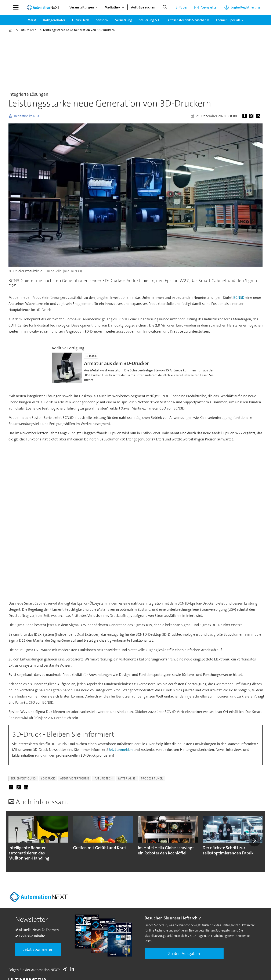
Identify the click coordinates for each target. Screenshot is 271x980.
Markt (32, 20)
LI (73, 969)
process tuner (152, 779)
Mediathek (112, 7)
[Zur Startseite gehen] (43, 7)
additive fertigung (75, 779)
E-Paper (182, 7)
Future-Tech (81, 20)
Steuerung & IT (150, 20)
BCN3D (239, 298)
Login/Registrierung (245, 7)
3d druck (48, 779)
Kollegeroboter (54, 20)
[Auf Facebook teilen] (245, 116)
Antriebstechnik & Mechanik (188, 20)
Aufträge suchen (143, 7)
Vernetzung (124, 20)
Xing (66, 969)
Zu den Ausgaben (184, 954)
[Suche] (165, 7)
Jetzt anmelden (121, 750)
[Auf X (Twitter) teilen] (252, 116)
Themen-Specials (228, 20)
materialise (127, 779)
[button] (254, 840)
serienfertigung (23, 779)
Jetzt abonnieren (38, 949)
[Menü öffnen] (16, 7)
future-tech (104, 779)
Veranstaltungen (82, 7)
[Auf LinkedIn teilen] (259, 116)
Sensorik (102, 20)
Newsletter (209, 7)
